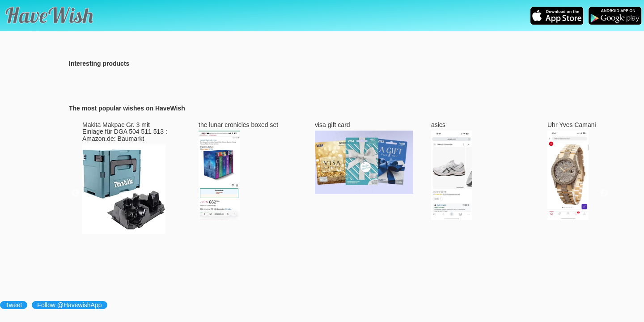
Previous (76, 193)
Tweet (14, 305)
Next (604, 193)
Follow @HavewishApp (69, 305)
